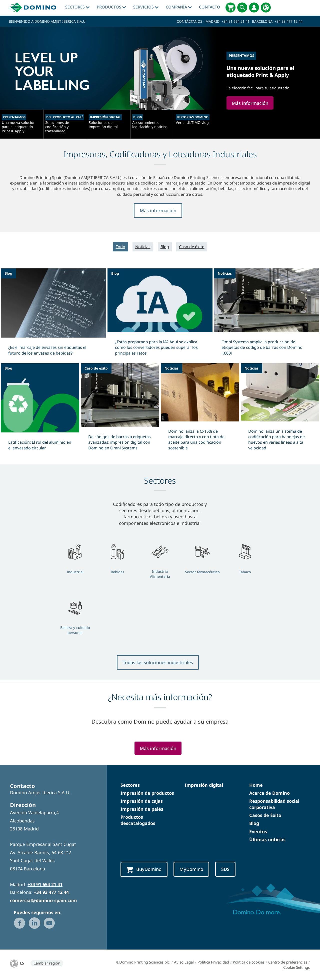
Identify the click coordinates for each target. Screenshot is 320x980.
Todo (120, 247)
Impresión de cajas (142, 801)
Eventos (258, 831)
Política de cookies (249, 962)
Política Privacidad (213, 962)
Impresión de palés (142, 809)
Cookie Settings (296, 967)
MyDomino (191, 869)
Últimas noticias (267, 839)
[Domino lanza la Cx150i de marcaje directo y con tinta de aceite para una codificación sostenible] (200, 410)
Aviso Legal (184, 962)
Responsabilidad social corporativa (274, 804)
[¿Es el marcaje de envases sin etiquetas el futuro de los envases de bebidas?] (53, 315)
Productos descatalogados (138, 820)
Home (256, 785)
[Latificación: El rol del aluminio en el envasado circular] (40, 410)
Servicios (146, 7)
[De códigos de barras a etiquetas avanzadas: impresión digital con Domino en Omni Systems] (120, 410)
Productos (111, 7)
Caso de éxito (192, 247)
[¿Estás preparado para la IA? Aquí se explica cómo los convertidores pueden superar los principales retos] (160, 315)
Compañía (179, 7)
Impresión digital (204, 785)
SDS (225, 869)
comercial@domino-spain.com (43, 900)
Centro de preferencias (288, 962)
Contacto (210, 7)
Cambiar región (47, 963)
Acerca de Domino (269, 793)
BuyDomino (144, 869)
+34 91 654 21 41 (235, 21)
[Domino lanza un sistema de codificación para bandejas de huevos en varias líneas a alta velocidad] (280, 410)
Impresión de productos (147, 793)
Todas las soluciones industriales (158, 662)
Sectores (77, 7)
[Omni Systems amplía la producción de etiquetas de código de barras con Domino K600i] (267, 315)
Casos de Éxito (265, 815)
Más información (158, 210)
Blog (165, 247)
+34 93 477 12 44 (288, 21)
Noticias (143, 247)
